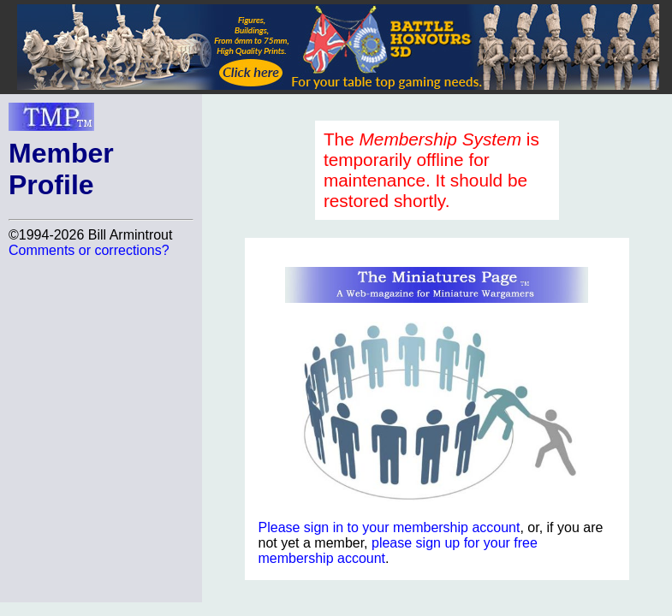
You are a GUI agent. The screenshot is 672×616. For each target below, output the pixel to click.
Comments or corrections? (89, 250)
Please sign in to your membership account (390, 527)
